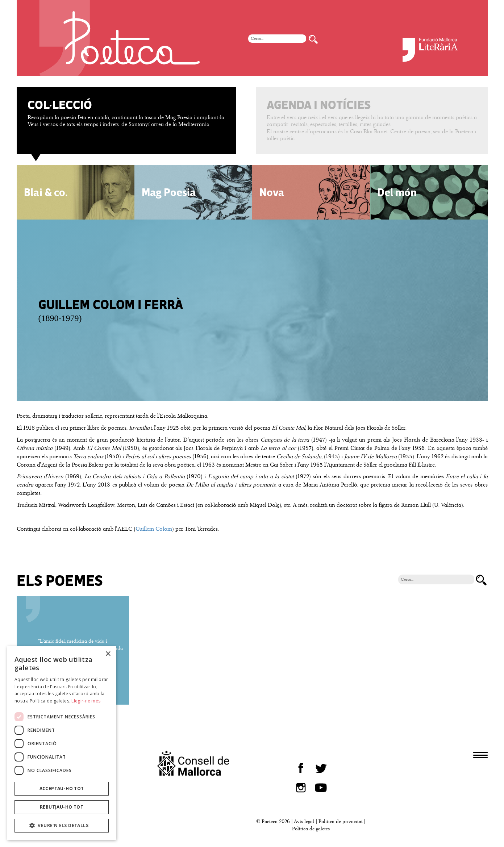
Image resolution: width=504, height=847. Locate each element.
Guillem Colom (154, 529)
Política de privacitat (341, 821)
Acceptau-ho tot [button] (62, 788)
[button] (62, 826)
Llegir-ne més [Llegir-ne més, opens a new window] (86, 701)
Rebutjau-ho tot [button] (62, 807)
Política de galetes (311, 829)
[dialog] (62, 743)
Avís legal (304, 821)
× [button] (108, 654)
